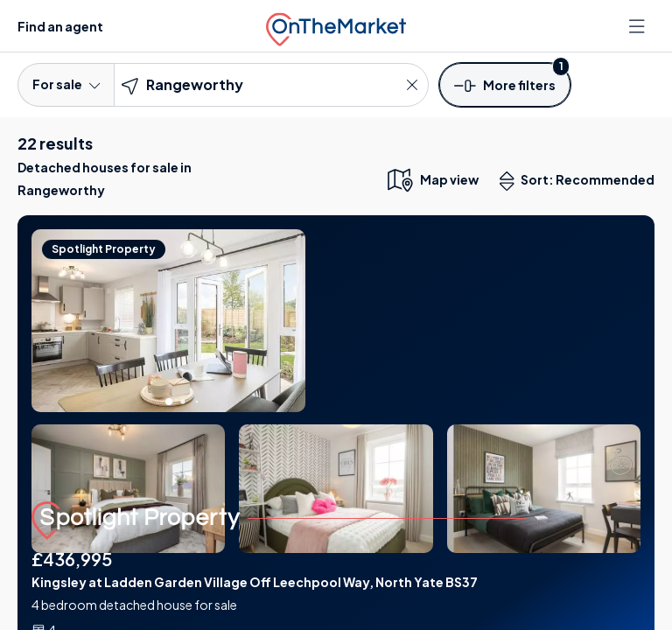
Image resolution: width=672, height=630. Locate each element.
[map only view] (432, 179)
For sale (66, 84)
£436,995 (72, 559)
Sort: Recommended (581, 181)
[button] (505, 84)
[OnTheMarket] (336, 26)
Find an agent (60, 26)
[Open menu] (639, 26)
